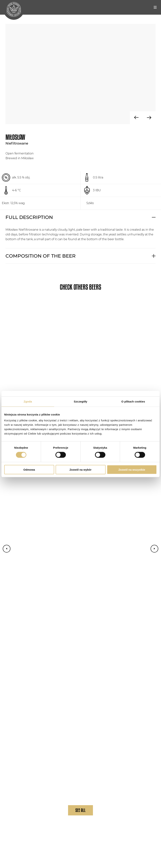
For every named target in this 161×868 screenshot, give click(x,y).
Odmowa (29, 469)
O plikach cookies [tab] (133, 401)
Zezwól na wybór (80, 469)
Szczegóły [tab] (80, 401)
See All (80, 810)
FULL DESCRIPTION (29, 217)
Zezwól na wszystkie (132, 469)
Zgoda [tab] (28, 401)
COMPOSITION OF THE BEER (41, 256)
